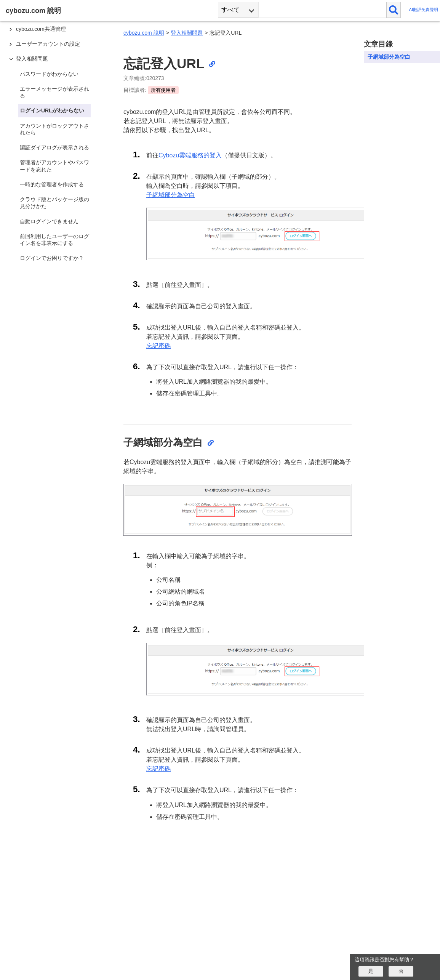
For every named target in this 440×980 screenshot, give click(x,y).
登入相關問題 (187, 33)
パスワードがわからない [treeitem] (49, 74)
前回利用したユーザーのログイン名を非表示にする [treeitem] (54, 240)
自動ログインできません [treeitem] (49, 221)
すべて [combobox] (230, 10)
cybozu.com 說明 (144, 33)
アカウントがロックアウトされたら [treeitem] (54, 129)
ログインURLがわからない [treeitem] (52, 110)
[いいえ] (401, 971)
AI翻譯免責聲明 (423, 10)
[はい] (371, 971)
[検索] (394, 10)
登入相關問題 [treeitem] (32, 59)
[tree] (57, 483)
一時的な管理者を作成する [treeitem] (52, 184)
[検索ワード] (322, 10)
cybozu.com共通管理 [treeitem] (41, 29)
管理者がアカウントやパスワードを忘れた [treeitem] (54, 166)
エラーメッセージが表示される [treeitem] (54, 92)
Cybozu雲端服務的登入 (190, 155)
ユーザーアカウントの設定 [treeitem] (48, 44)
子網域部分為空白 (171, 195)
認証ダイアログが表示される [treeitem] (54, 147)
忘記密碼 (158, 346)
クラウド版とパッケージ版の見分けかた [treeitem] (54, 203)
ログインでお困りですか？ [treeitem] (52, 258)
